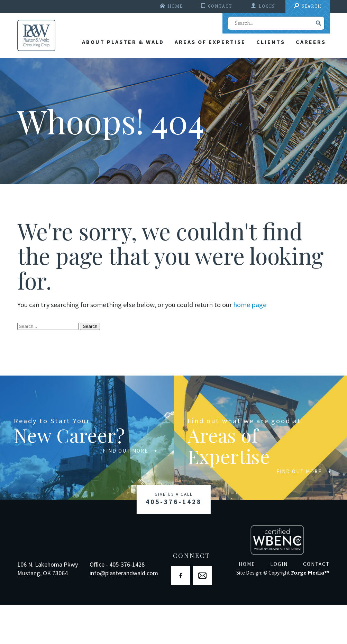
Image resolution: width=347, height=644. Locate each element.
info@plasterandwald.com (124, 612)
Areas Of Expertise (203, 84)
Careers (309, 84)
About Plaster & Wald (113, 84)
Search (312, 6)
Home (175, 6)
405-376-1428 (174, 539)
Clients (267, 84)
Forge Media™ (310, 612)
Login (267, 6)
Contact (220, 6)
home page (250, 344)
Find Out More (115, 490)
